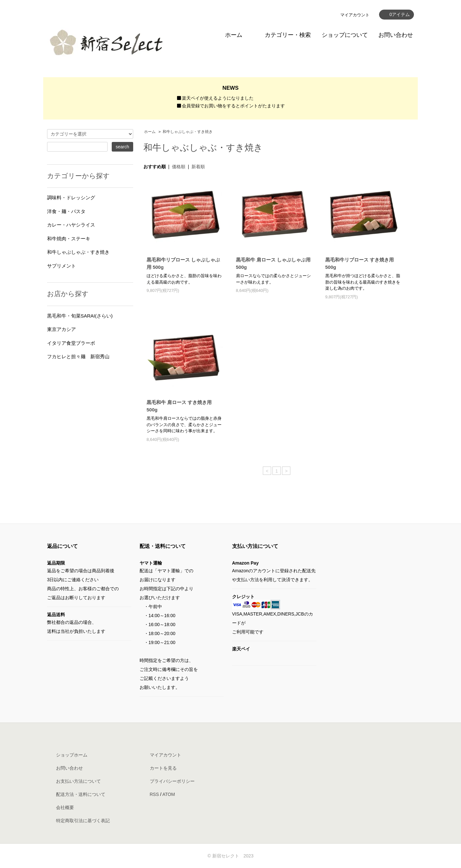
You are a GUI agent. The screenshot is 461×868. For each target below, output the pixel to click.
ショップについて (345, 35)
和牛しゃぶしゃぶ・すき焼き (188, 132)
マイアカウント (355, 15)
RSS (154, 794)
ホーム (234, 35)
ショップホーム (72, 755)
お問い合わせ (396, 35)
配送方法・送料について (81, 794)
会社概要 (65, 807)
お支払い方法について (78, 781)
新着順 (198, 167)
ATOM (169, 794)
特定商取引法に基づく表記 (83, 821)
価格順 (179, 167)
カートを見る (163, 768)
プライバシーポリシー (172, 781)
